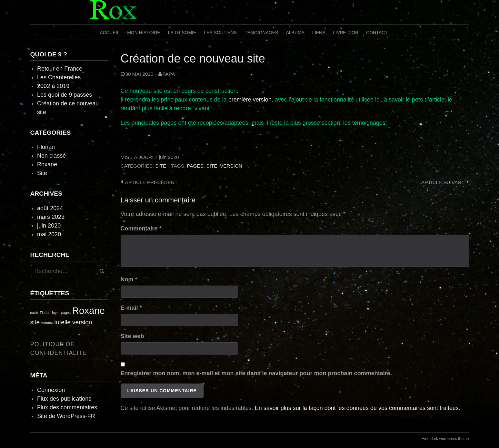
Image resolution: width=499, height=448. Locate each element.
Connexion (51, 390)
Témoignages (261, 33)
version (231, 166)
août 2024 (50, 208)
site (212, 166)
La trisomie (182, 33)
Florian (46, 147)
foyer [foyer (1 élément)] (56, 313)
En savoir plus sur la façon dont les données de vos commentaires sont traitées (357, 408)
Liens (319, 33)
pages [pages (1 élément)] (66, 313)
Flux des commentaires (67, 407)
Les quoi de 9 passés (65, 95)
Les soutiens (220, 33)
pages (195, 166)
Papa (169, 74)
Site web (132, 336)
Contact (377, 33)
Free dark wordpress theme (445, 439)
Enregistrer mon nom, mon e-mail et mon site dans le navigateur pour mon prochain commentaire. (256, 373)
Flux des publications (64, 399)
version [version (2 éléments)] (82, 322)
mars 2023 (51, 217)
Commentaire (141, 229)
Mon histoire (144, 33)
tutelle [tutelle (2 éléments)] (62, 322)
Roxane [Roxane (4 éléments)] (89, 311)
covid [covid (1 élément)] (34, 313)
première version (250, 100)
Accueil (110, 33)
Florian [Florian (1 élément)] (45, 313)
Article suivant (443, 182)
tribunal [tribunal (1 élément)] (47, 323)
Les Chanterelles (59, 77)
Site (161, 166)
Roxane (47, 164)
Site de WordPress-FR (66, 416)
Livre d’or (346, 33)
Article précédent (151, 182)
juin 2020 (49, 226)
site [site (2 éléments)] (35, 322)
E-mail (131, 308)
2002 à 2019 (53, 86)
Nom (129, 279)
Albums (295, 33)
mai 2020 (49, 234)
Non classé (51, 156)
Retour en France (60, 69)
